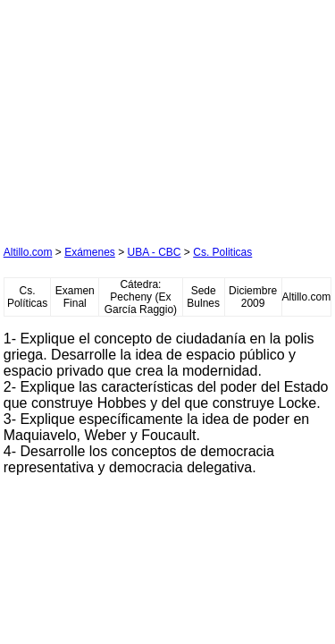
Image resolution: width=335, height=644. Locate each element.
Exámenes (90, 252)
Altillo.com (28, 252)
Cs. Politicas (222, 252)
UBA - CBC (155, 252)
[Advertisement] (138, 115)
